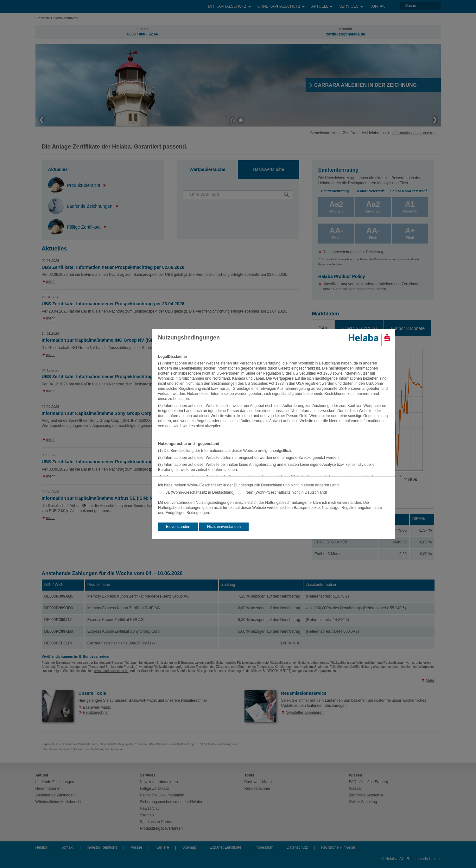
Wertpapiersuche (207, 169)
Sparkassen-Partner (157, 822)
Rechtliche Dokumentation (162, 795)
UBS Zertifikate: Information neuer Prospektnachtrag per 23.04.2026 (113, 304)
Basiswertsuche (269, 169)
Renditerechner (96, 713)
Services (351, 5)
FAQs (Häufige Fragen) (369, 782)
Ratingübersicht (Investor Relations (352, 252)
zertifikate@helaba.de (346, 34)
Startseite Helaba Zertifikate (57, 18)
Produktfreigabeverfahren (161, 828)
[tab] (207, 170)
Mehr (430, 681)
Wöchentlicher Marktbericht (58, 802)
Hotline (143, 29)
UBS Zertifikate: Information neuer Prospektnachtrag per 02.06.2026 (113, 267)
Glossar (355, 789)
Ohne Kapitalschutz (281, 5)
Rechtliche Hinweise (338, 847)
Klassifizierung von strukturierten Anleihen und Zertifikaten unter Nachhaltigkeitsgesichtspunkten (372, 287)
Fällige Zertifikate (75, 227)
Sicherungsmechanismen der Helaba (171, 802)
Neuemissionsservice (304, 693)
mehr (51, 282)
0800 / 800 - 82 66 (143, 34)
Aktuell (322, 5)
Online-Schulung (363, 802)
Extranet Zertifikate (225, 847)
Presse (136, 847)
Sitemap (147, 815)
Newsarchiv (150, 808)
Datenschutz (297, 847)
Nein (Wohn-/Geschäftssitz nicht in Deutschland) (286, 492)
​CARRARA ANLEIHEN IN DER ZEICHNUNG (366, 85)
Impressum (264, 847)
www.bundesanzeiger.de (111, 671)
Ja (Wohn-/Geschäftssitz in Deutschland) (202, 492)
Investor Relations (102, 847)
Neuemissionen (49, 789)
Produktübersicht (75, 185)
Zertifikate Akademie (366, 795)
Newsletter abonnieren (305, 713)
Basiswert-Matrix (97, 707)
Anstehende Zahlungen (55, 795)
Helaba (41, 847)
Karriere (162, 847)
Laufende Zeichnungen (81, 206)
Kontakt (378, 6)
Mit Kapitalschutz (230, 5)
